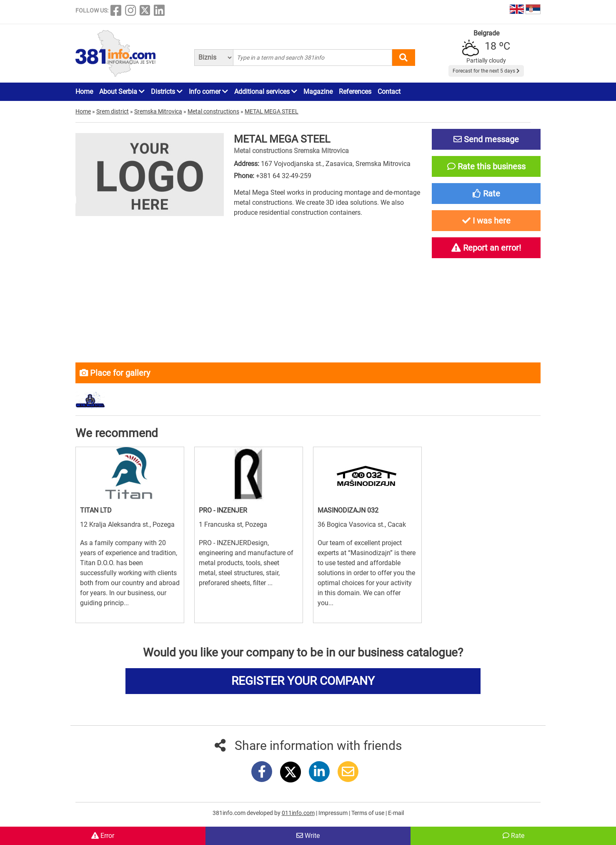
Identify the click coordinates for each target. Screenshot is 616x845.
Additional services (266, 92)
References (355, 92)
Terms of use (368, 813)
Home (84, 92)
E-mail (396, 813)
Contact (389, 92)
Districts (167, 92)
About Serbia (122, 92)
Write (308, 836)
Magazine (318, 92)
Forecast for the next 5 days (486, 71)
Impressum (334, 813)
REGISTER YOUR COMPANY (303, 681)
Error (103, 836)
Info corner (208, 92)
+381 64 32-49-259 (284, 176)
